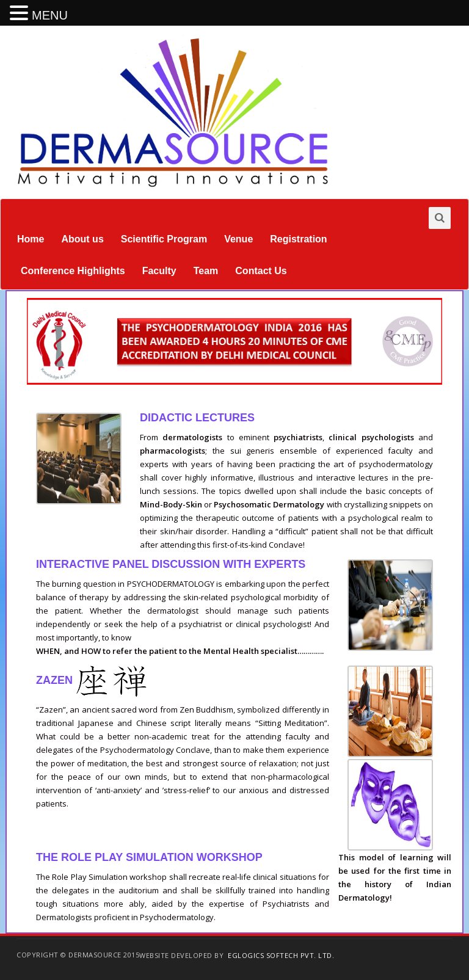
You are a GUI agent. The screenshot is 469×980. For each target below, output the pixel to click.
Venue (238, 239)
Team (206, 271)
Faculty (159, 271)
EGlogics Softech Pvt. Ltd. (281, 955)
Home (31, 239)
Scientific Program (164, 239)
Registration (298, 239)
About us (82, 239)
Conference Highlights (73, 271)
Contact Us (261, 271)
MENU (50, 15)
